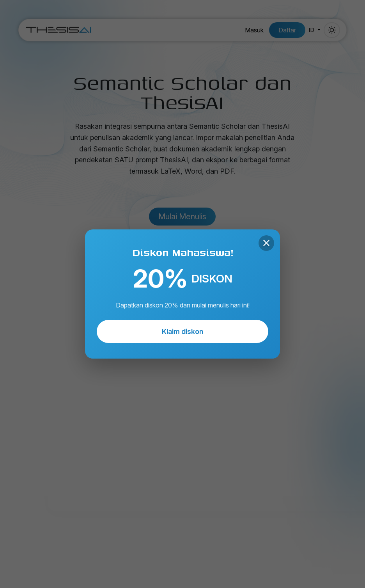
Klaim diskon (182, 331)
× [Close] (266, 243)
